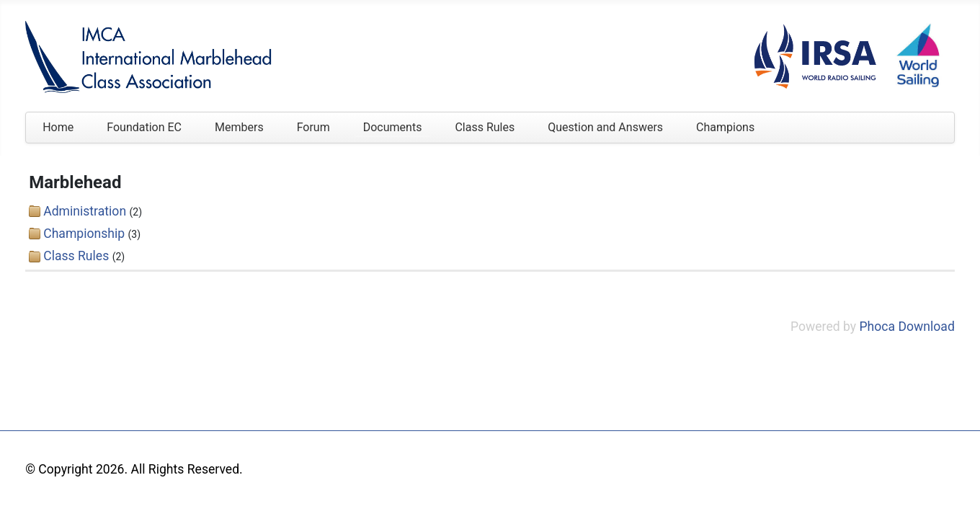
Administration (85, 211)
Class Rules (485, 127)
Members (239, 127)
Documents (393, 127)
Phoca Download (907, 327)
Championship (84, 234)
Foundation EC (144, 127)
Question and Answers (605, 127)
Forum (313, 127)
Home (58, 127)
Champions (725, 127)
